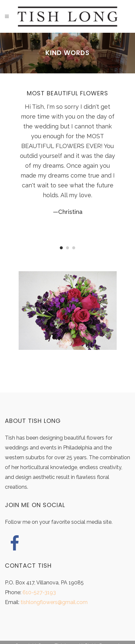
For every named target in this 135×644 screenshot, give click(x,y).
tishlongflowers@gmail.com (54, 602)
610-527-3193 (39, 592)
